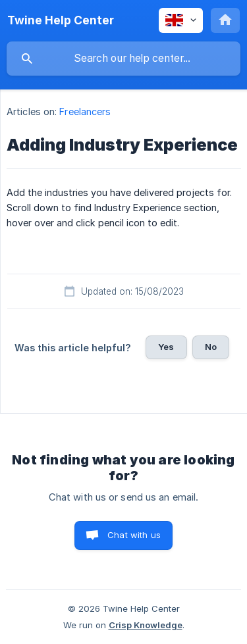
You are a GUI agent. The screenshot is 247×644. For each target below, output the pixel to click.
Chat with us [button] (134, 535)
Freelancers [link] (85, 111)
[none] (61, 20)
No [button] (211, 347)
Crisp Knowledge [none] (146, 625)
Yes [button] (166, 347)
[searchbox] (123, 59)
